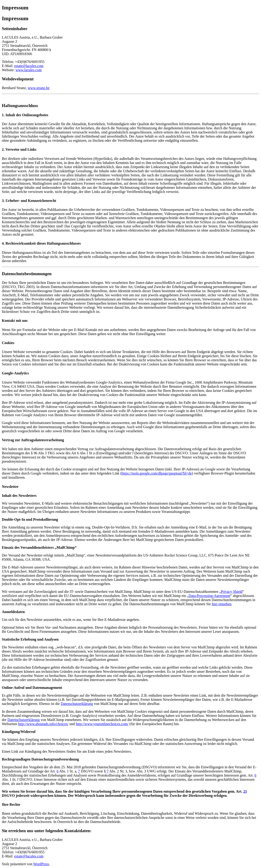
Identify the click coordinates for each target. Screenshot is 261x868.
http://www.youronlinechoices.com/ (102, 724)
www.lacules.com (29, 70)
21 (245, 791)
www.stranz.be (39, 88)
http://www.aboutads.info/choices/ (43, 724)
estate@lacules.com (29, 66)
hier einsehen (222, 604)
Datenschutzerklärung (77, 704)
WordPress (41, 864)
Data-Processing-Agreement (209, 596)
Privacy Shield (232, 592)
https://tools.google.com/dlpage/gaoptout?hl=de (157, 473)
